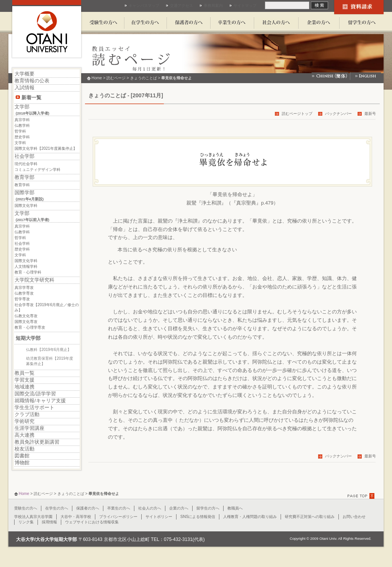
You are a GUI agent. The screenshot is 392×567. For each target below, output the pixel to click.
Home (97, 78)
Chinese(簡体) (331, 76)
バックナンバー (338, 114)
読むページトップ (297, 114)
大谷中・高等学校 (76, 517)
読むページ (116, 78)
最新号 (370, 114)
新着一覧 (31, 98)
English (366, 76)
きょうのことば (144, 78)
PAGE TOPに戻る (362, 496)
